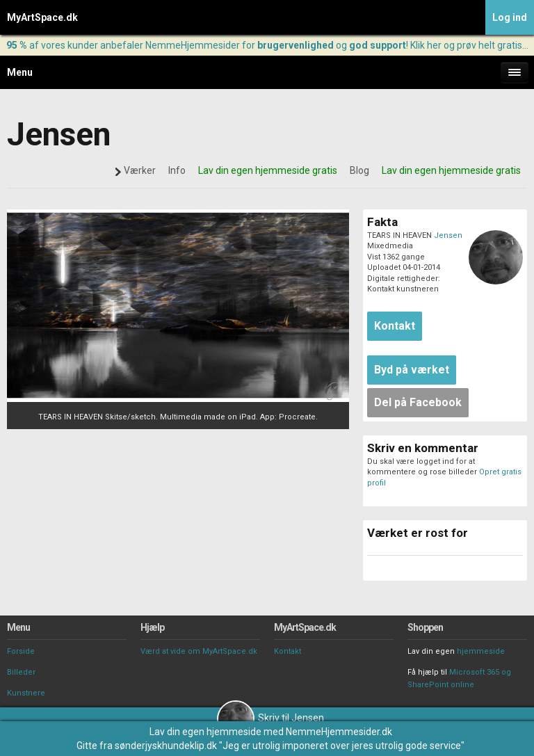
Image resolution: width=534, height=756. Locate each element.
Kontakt (288, 651)
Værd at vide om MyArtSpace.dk (199, 651)
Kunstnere (26, 693)
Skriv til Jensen (270, 718)
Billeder (21, 672)
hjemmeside (481, 651)
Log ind (510, 17)
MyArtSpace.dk (42, 17)
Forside (21, 651)
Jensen (448, 235)
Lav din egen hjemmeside (205, 732)
